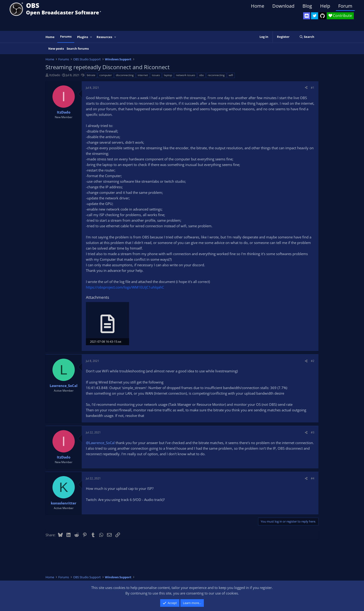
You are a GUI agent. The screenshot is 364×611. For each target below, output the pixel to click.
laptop (168, 75)
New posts (56, 49)
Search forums (78, 49)
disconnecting (125, 75)
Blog (307, 6)
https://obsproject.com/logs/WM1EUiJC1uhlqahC (125, 287)
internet (143, 75)
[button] (91, 37)
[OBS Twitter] (315, 16)
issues (156, 75)
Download (283, 6)
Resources (104, 37)
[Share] (306, 88)
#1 (313, 88)
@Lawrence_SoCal (100, 443)
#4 (313, 478)
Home (258, 6)
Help (325, 6)
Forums (66, 36)
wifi (231, 75)
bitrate (91, 75)
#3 (313, 432)
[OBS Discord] (307, 16)
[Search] (307, 37)
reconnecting (216, 75)
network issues (186, 75)
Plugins (83, 37)
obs (201, 75)
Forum (345, 6)
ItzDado (55, 75)
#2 (313, 361)
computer (106, 75)
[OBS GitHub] (322, 16)
